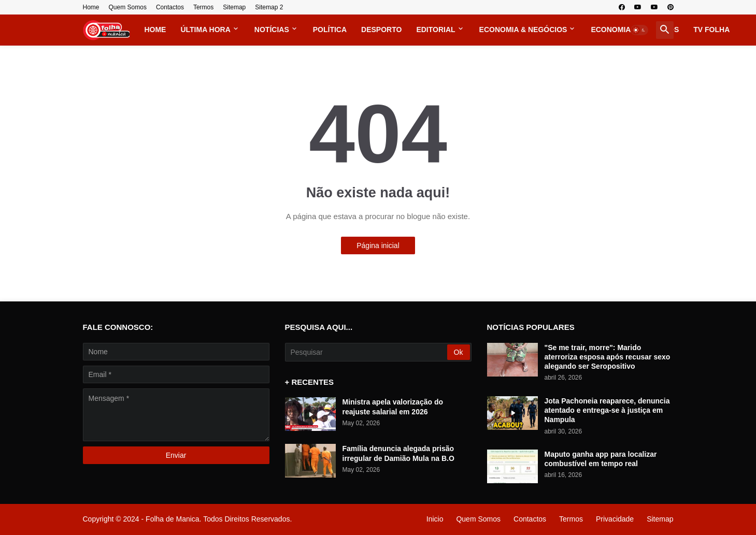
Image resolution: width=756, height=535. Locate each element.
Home (91, 7)
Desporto (381, 30)
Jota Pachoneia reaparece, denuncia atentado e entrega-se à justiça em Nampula (607, 410)
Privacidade (615, 519)
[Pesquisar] (367, 352)
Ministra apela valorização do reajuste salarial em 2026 (393, 407)
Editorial (436, 30)
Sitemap (234, 7)
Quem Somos (128, 7)
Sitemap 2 (269, 7)
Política (330, 30)
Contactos (170, 7)
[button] (639, 30)
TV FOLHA (711, 30)
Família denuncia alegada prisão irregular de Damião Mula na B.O (398, 453)
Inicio (435, 519)
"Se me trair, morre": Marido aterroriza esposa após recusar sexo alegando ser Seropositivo (608, 357)
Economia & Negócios (523, 30)
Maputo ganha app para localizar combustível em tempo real (601, 459)
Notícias (272, 30)
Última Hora (205, 30)
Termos (203, 7)
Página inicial (378, 245)
